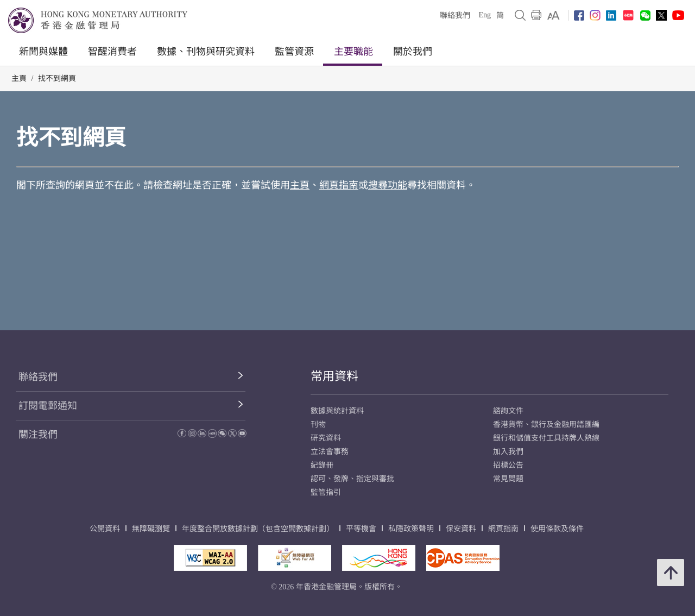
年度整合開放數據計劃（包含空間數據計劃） (258, 529)
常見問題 (508, 479)
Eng (485, 15)
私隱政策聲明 (411, 529)
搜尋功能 (388, 185)
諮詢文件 (508, 411)
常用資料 (334, 376)
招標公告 (508, 465)
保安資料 (461, 529)
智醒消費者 (112, 52)
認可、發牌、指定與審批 (352, 479)
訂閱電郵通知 (48, 406)
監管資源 (294, 52)
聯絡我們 (455, 15)
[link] (554, 15)
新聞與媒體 (43, 52)
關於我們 (413, 52)
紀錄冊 (322, 465)
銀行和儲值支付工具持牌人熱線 (546, 438)
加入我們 (508, 452)
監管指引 (326, 492)
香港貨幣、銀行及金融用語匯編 (546, 425)
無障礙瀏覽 (151, 529)
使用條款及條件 (557, 529)
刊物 (318, 425)
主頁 (19, 78)
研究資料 (326, 438)
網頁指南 (339, 185)
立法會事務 (330, 452)
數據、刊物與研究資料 (206, 52)
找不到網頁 (57, 78)
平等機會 (361, 529)
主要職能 (353, 52)
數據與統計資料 (337, 411)
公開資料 (105, 529)
